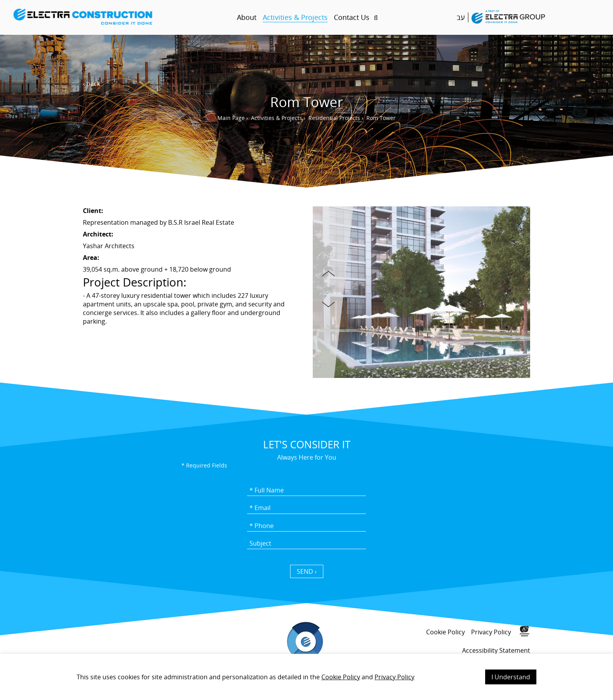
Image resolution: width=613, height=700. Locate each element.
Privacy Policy (394, 677)
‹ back (91, 84)
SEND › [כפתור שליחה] (307, 571)
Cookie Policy (341, 677)
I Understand (511, 677)
